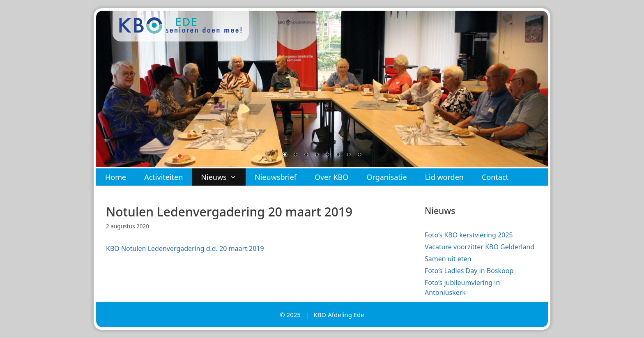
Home (116, 177)
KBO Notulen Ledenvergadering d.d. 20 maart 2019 (185, 248)
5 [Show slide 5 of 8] (327, 155)
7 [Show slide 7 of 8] (349, 155)
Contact (495, 177)
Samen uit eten (448, 259)
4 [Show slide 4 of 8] (317, 155)
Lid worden (444, 177)
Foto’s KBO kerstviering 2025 (469, 235)
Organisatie (386, 177)
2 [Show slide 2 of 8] (295, 155)
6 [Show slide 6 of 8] (338, 155)
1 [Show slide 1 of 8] (285, 155)
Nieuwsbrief (276, 177)
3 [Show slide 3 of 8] (306, 155)
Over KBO (331, 177)
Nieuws (223, 177)
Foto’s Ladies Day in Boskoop (469, 271)
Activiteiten (163, 177)
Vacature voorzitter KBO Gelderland (480, 247)
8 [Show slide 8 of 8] (359, 155)
